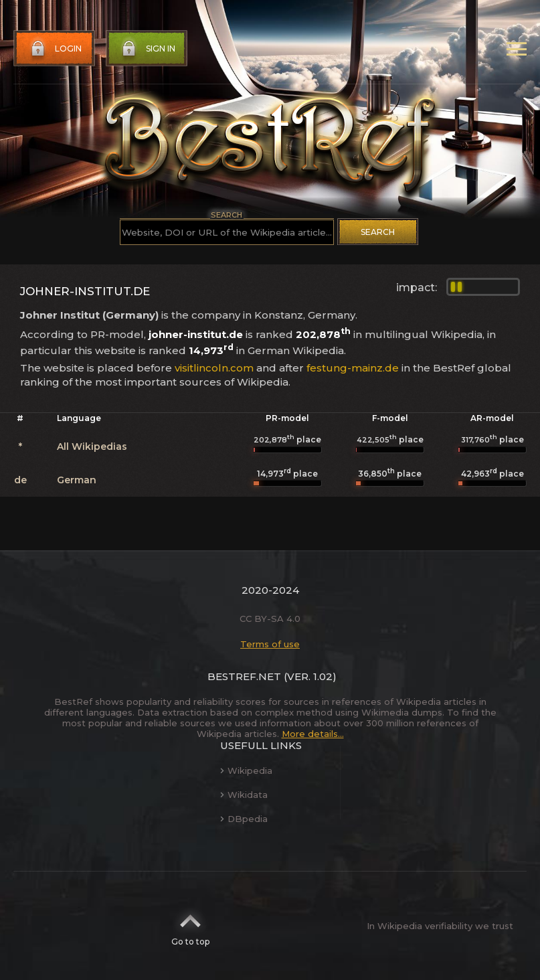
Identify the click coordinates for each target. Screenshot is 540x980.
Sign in (147, 49)
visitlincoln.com (214, 368)
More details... (313, 734)
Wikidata (244, 795)
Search (378, 232)
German (77, 480)
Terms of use (270, 644)
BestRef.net (244, 676)
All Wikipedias (92, 446)
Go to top (190, 926)
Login (55, 49)
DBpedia (244, 819)
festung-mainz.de (353, 368)
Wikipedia (246, 770)
